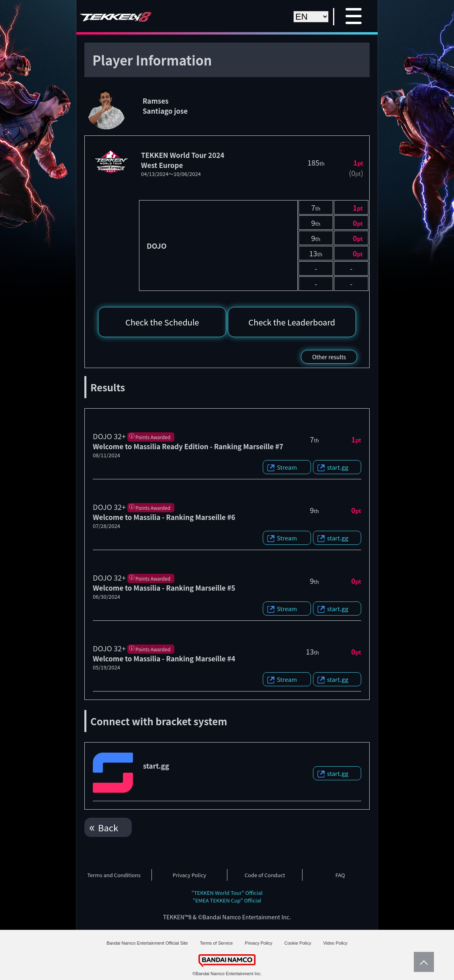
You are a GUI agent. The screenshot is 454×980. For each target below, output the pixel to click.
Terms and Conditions (114, 875)
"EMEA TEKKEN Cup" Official (227, 900)
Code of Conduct (265, 875)
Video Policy (335, 943)
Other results (329, 357)
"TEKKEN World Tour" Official (227, 893)
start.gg (338, 467)
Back (108, 827)
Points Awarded (153, 437)
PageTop (422, 962)
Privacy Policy (189, 875)
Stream (287, 467)
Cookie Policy (298, 943)
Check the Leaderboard (292, 322)
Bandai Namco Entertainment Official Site (147, 943)
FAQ (340, 875)
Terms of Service (216, 943)
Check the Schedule (162, 322)
